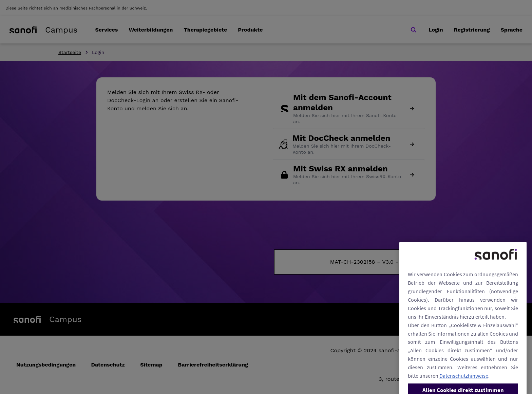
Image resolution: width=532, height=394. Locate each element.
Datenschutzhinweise (464, 387)
